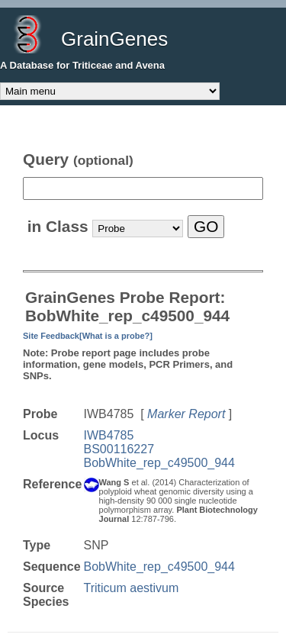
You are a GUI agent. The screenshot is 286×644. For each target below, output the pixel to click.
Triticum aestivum (132, 588)
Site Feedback (51, 336)
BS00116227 (119, 449)
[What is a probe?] (116, 336)
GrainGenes (114, 39)
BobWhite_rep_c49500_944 (159, 463)
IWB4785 (109, 435)
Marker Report (186, 414)
